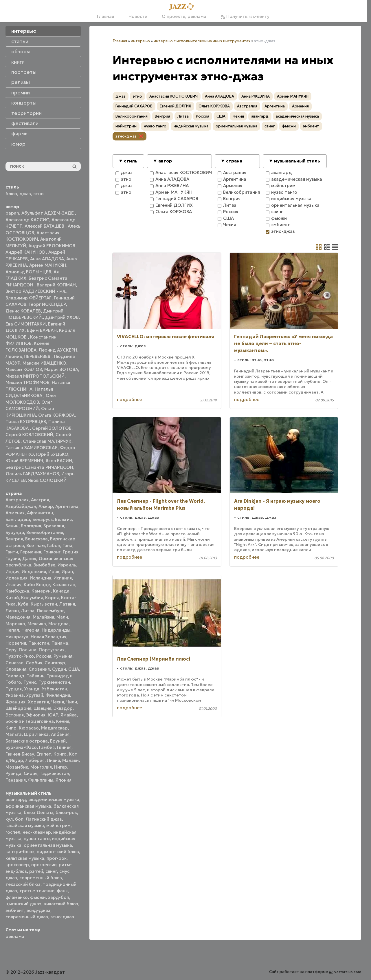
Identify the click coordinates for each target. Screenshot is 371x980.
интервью (140, 41)
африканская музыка (28, 806)
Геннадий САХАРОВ (134, 106)
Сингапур (55, 663)
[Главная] (183, 7)
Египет (44, 754)
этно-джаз (62, 917)
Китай (12, 598)
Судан (59, 669)
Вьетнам (36, 545)
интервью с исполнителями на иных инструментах (202, 41)
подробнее (130, 400)
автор (165, 161)
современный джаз (27, 917)
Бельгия (63, 519)
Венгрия (14, 539)
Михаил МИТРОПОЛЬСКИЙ (35, 376)
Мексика (37, 624)
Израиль (67, 565)
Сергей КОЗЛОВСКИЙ (29, 435)
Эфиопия (36, 715)
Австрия (40, 500)
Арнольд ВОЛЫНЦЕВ (28, 272)
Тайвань (35, 676)
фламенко (17, 897)
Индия (12, 572)
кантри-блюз (20, 852)
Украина (15, 695)
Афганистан (40, 513)
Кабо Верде (37, 585)
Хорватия (38, 702)
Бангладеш (18, 519)
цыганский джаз (23, 904)
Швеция (42, 708)
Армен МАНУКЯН (48, 265)
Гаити (12, 552)
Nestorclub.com (347, 972)
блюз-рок (66, 812)
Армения (15, 513)
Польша (28, 650)
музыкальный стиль (297, 161)
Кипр (11, 728)
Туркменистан (54, 682)
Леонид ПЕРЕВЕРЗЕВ (29, 356)
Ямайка (69, 715)
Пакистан (39, 643)
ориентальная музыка (48, 845)
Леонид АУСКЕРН (58, 350)
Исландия (41, 578)
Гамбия (47, 747)
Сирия (31, 773)
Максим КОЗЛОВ (24, 369)
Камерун (41, 591)
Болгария (31, 526)
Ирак (54, 572)
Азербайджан (21, 506)
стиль (131, 161)
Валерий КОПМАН (56, 285)
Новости (138, 16)
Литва (28, 611)
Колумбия (32, 598)
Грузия (13, 558)
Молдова (58, 624)
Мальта (14, 734)
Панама (60, 643)
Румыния (63, 656)
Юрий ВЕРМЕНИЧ (24, 461)
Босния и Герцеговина (30, 721)
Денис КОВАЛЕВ (23, 311)
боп (19, 819)
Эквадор (63, 708)
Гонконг (52, 552)
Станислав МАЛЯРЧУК (47, 441)
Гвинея (64, 747)
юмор (18, 144)
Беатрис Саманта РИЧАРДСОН (39, 467)
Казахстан (64, 585)
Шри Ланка (36, 734)
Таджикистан (54, 773)
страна (234, 161)
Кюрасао (29, 728)
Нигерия (30, 630)
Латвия (67, 604)
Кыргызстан (44, 604)
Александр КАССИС (27, 220)
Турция (14, 689)
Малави (70, 760)
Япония (64, 780)
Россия (44, 656)
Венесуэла (36, 539)
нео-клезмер (37, 832)
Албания (60, 734)
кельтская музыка (25, 858)
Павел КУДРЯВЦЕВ (26, 422)
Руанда (13, 773)
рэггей (36, 871)
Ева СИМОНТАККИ (26, 324)
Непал (12, 630)
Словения (39, 669)
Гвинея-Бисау (20, 754)
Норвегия (16, 643)
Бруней (58, 741)
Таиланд (15, 676)
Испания (63, 578)
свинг (51, 871)
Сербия (34, 663)
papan (12, 213)
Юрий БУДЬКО (52, 454)
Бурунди (15, 532)
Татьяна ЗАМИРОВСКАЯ (32, 448)
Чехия (58, 702)
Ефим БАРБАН (42, 330)
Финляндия (58, 695)
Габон (54, 545)
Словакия (16, 669)
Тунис (30, 682)
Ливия (53, 760)
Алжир (46, 506)
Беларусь (43, 519)
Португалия (52, 650)
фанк (62, 891)
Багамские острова (27, 741)
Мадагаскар (54, 728)
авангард (16, 799)
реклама (15, 936)
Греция (71, 552)
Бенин (12, 526)
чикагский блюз (61, 904)
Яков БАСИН (59, 461)
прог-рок (57, 858)
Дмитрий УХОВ (62, 317)
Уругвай (35, 695)
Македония (18, 617)
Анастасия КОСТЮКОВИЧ (173, 96)
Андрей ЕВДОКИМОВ (52, 246)
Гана (67, 545)
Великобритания (45, 532)
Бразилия (54, 526)
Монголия (41, 767)
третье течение (37, 891)
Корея (52, 598)
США (74, 669)
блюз (11, 194)
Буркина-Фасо (21, 747)
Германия (31, 552)
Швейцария (18, 708)
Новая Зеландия (48, 637)
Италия (13, 585)
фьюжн (38, 897)
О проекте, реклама (184, 16)
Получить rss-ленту (245, 16)
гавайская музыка (25, 825)
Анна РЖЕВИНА (256, 96)
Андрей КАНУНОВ (26, 252)
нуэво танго (37, 839)
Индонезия (34, 572)
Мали (62, 617)
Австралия (17, 500)
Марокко (15, 624)
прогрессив (44, 865)
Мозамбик (17, 767)
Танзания (16, 780)
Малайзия (43, 617)
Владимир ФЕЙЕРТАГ (29, 298)
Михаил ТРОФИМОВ (27, 382)
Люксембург (50, 611)
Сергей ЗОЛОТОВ (52, 428)
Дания (29, 558)
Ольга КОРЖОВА (56, 415)
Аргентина (67, 506)
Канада (61, 591)
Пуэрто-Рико (20, 656)
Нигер (61, 767)
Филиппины (41, 780)
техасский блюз (23, 884)
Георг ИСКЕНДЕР (47, 304)
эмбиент (15, 910)
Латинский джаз (44, 819)
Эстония (15, 715)
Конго (60, 754)
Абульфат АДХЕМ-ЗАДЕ (48, 213)
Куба (23, 604)
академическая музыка (54, 799)
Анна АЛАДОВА (47, 259)
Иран (67, 572)
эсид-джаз (38, 910)
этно (38, 194)
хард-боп (59, 897)
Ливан (12, 611)
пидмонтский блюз (58, 852)
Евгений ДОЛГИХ (176, 106)
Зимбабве (44, 565)
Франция (15, 702)
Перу (11, 650)
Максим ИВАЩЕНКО (44, 363)
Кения (63, 721)
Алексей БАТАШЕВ (45, 226)
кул (9, 819)
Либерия (35, 760)
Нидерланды (56, 630)
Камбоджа (17, 591)
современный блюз (41, 878)
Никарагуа (17, 637)
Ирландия (16, 578)
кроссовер (17, 865)
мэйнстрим (58, 825)
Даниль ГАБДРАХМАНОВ (32, 474)
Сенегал (14, 663)
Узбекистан (54, 689)
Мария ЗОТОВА (61, 369)
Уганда (32, 689)
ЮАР (53, 715)
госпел (13, 832)
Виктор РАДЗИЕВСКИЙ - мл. (36, 291)
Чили (72, 702)
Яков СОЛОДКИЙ (47, 480)
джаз (25, 194)
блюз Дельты (38, 812)
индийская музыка (191, 126)
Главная (105, 16)
